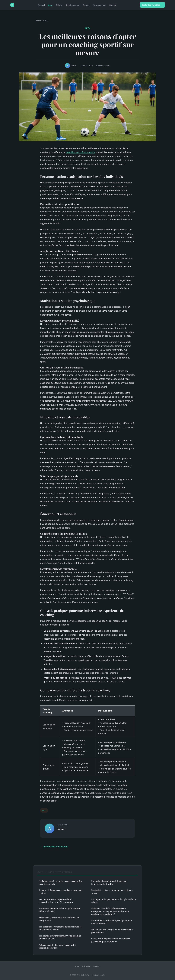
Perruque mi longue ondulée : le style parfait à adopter (114, 901)
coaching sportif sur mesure (80, 152)
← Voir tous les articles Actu (54, 847)
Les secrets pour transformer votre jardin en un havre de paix (60, 937)
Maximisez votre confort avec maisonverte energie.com (59, 919)
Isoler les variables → (152, 5)
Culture (59, 5)
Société (113, 5)
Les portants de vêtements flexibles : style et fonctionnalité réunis (60, 928)
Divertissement (72, 5)
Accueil (41, 5)
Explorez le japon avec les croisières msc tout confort (61, 892)
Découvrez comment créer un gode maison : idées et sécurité (60, 910)
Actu (50, 5)
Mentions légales (82, 966)
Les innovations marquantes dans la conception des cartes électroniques (56, 901)
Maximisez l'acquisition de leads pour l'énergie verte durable (109, 883)
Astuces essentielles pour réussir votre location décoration (57, 946)
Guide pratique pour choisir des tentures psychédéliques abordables (111, 940)
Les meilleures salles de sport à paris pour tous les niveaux (112, 922)
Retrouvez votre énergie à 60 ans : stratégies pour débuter (112, 931)
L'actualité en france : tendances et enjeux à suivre (112, 892)
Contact (97, 966)
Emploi (86, 5)
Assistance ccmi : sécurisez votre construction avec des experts (61, 883)
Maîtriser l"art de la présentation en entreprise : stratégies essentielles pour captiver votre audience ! (110, 911)
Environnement (99, 5)
